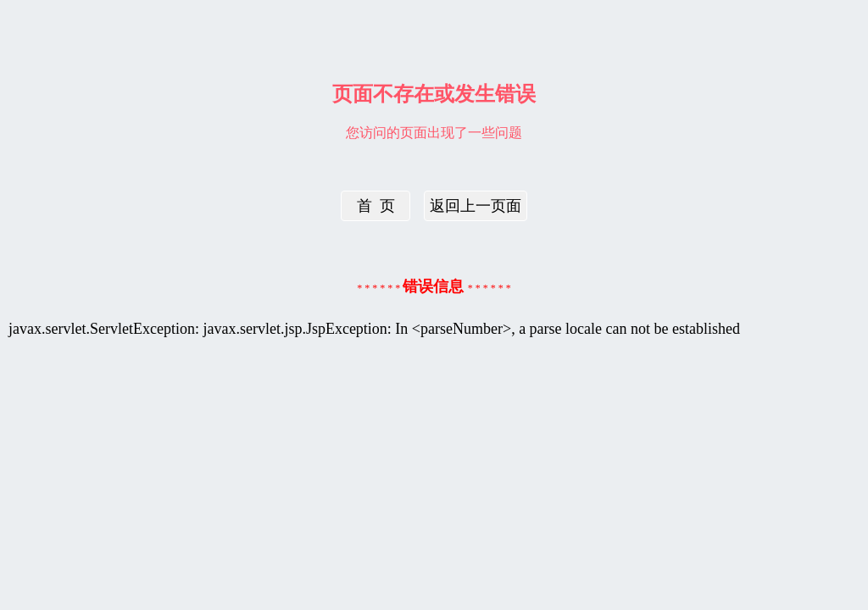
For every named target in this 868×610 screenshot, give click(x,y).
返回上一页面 (476, 206)
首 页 (376, 206)
